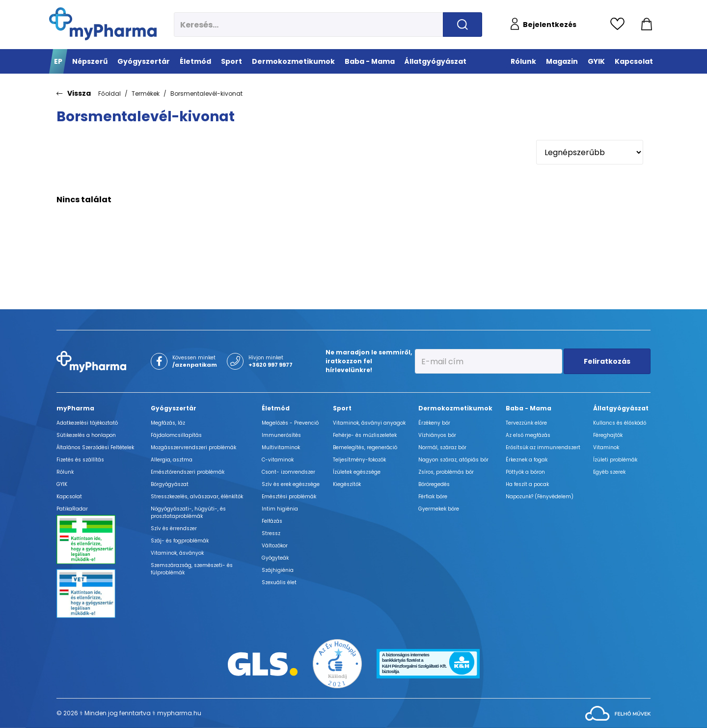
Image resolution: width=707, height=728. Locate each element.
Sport (342, 408)
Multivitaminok (281, 447)
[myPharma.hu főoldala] (103, 24)
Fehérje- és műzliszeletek (365, 435)
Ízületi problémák (615, 460)
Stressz (271, 533)
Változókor (275, 546)
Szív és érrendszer (174, 528)
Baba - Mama (529, 408)
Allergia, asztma (172, 460)
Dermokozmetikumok (455, 408)
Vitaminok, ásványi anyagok (369, 423)
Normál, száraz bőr (442, 447)
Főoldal (109, 94)
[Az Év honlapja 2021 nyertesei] (337, 663)
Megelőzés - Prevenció (290, 423)
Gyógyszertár (174, 408)
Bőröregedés (434, 484)
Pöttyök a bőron (525, 472)
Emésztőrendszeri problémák (188, 472)
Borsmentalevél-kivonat (206, 94)
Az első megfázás (528, 435)
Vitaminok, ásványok (177, 553)
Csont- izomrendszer (288, 472)
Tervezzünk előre (526, 423)
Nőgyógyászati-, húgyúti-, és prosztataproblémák (188, 512)
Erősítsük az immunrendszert (543, 447)
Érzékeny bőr (434, 423)
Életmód (276, 408)
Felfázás (272, 521)
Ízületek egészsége (357, 472)
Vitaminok (606, 447)
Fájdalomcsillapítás (176, 435)
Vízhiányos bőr (437, 435)
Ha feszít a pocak (527, 484)
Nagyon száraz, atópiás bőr (453, 460)
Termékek (146, 94)
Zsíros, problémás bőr (446, 472)
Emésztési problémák (289, 497)
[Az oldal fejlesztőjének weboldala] (618, 713)
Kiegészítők (347, 484)
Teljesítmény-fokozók (359, 460)
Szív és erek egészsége (291, 484)
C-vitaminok (278, 460)
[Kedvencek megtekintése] (620, 25)
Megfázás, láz (168, 423)
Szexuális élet (279, 582)
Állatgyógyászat (621, 408)
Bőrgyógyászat (170, 484)
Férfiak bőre (433, 497)
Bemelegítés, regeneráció (365, 447)
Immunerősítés (281, 435)
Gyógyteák (275, 558)
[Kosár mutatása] (647, 25)
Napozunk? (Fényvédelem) (540, 497)
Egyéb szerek (609, 472)
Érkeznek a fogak (527, 460)
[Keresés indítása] (462, 25)
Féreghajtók (608, 435)
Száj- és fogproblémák (180, 541)
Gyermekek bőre (439, 509)
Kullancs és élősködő (620, 423)
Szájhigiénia (278, 570)
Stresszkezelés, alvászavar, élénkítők (197, 497)
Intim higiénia (280, 509)
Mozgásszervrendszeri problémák (193, 447)
